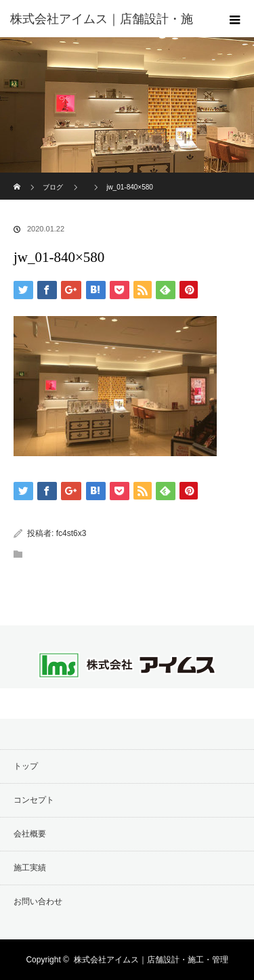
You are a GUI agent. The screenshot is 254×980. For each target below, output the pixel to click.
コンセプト (34, 800)
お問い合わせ (38, 901)
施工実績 (30, 868)
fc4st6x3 (71, 533)
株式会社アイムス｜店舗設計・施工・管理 (151, 960)
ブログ (53, 187)
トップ (26, 766)
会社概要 (30, 834)
